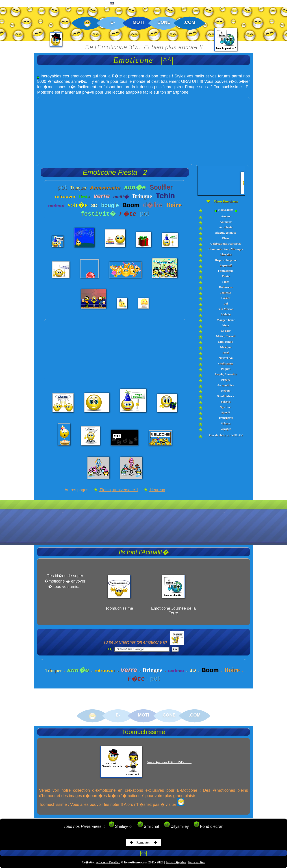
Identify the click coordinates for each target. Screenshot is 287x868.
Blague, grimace (226, 233)
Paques (226, 369)
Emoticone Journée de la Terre (173, 611)
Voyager (226, 429)
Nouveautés (226, 210)
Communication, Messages (226, 249)
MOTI (138, 22)
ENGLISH (120, 4)
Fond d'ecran (208, 826)
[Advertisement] (143, 129)
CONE (164, 22)
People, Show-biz (226, 374)
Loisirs (226, 298)
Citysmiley (176, 826)
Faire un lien (197, 862)
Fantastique (226, 271)
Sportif (226, 412)
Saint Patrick (226, 396)
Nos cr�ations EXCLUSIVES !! (169, 762)
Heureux (154, 490)
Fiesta (226, 276)
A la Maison (226, 309)
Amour (226, 216)
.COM (189, 22)
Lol (226, 304)
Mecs (226, 325)
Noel (226, 352)
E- (113, 22)
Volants (226, 423)
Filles (226, 282)
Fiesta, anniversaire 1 (116, 490)
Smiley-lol (120, 826)
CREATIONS (72, 4)
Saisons (226, 402)
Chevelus (226, 254)
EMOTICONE (41, 4)
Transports (226, 418)
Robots (226, 391)
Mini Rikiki (226, 342)
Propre (226, 380)
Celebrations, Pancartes (226, 244)
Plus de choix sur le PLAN (226, 435)
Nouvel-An (226, 358)
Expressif (226, 265)
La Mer (226, 331)
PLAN (97, 4)
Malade (226, 314)
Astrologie (226, 227)
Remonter (144, 842)
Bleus (226, 238)
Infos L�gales (176, 862)
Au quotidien (226, 385)
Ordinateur (226, 363)
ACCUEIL (13, 4)
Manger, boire (226, 320)
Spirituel (226, 407)
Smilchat (148, 826)
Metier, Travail (226, 336)
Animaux (226, 222)
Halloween (226, 287)
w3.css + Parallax (108, 862)
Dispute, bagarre (226, 260)
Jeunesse (226, 293)
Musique (226, 347)
